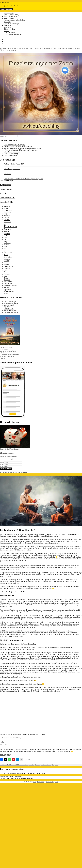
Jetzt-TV (7, 307)
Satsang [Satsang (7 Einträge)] (7, 274)
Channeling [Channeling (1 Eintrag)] (6, 217)
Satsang (38, 765)
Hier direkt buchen (10, 422)
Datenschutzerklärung (15, 34)
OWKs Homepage (10, 302)
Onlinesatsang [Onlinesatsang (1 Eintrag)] (7, 269)
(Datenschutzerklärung (6, 459)
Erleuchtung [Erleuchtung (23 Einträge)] (11, 226)
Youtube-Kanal (9, 305)
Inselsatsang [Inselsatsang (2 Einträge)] (7, 243)
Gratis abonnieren (6, 469)
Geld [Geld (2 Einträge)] (5, 236)
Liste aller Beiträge (6, 181)
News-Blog (43, 23)
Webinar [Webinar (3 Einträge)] (7, 287)
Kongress (55, 765)
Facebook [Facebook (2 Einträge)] (7, 232)
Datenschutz (50, 782)
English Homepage (10, 311)
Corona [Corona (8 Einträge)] (7, 219)
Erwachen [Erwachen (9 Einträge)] (8, 229)
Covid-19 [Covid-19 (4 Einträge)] (7, 222)
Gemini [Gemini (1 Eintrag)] (6, 238)
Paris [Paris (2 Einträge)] (5, 272)
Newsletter (43, 26)
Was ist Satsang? (43, 19)
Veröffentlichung (46, 765)
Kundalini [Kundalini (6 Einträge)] (8, 257)
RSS (56, 782)
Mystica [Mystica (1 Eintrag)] (6, 263)
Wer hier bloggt (43, 14)
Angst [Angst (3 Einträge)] (6, 208)
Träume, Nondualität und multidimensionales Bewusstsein (23, 148)
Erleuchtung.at (5, 2)
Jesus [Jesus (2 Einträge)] (5, 247)
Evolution (25, 765)
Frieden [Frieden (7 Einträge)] (7, 234)
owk (20, 765)
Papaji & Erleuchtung (11, 154)
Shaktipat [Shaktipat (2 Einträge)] (7, 276)
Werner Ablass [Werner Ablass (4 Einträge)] (9, 291)
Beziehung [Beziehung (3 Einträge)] (7, 212)
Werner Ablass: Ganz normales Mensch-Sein (18, 147)
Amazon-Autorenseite (11, 303)
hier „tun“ (36, 734)
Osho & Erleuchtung (11, 155)
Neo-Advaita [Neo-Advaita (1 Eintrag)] (7, 265)
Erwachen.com (9, 309)
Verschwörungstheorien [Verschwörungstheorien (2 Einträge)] (10, 286)
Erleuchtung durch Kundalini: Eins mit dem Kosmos (21, 150)
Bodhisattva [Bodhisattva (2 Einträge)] (7, 216)
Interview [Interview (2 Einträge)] (7, 245)
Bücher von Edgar (10, 29)
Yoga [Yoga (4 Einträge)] (6, 293)
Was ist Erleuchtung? (11, 16)
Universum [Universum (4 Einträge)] (8, 283)
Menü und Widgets (6, 9)
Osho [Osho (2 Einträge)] (5, 270)
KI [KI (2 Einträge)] (5, 250)
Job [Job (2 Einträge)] (5, 248)
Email (2, 462)
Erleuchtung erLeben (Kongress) (14, 145)
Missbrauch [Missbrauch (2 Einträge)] (7, 259)
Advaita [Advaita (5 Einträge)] (7, 206)
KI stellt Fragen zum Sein (12, 152)
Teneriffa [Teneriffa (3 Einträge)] (7, 280)
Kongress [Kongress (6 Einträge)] (8, 252)
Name (2, 465)
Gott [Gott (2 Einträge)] (5, 239)
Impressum (11, 33)
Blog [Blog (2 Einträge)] (5, 214)
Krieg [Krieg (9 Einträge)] (7, 254)
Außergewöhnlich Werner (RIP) (14, 164)
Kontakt (7, 31)
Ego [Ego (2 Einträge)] (5, 224)
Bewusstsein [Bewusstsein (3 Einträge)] (8, 210)
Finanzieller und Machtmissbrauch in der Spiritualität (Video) (24, 179)
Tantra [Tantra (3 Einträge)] (6, 278)
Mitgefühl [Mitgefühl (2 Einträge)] (7, 261)
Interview (32, 765)
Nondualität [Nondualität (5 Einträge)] (8, 266)
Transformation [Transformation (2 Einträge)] (8, 282)
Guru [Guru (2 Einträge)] (5, 241)
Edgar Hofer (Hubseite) (11, 312)
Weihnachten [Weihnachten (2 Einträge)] (8, 289)
